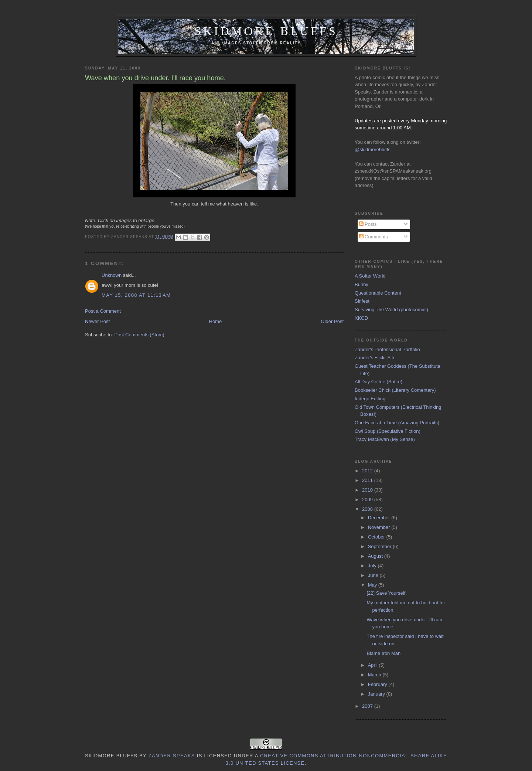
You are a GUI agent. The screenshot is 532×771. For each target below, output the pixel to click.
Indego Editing (370, 399)
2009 (368, 500)
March (375, 675)
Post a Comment (103, 311)
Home (216, 321)
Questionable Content (378, 293)
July (373, 566)
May (373, 585)
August (376, 556)
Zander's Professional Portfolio (387, 349)
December (380, 518)
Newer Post (97, 321)
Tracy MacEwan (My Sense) (385, 439)
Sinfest (362, 301)
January (377, 694)
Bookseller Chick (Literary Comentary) (395, 390)
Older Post (332, 321)
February (378, 684)
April (374, 665)
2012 (368, 471)
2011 (368, 480)
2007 (368, 706)
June (374, 575)
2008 (368, 509)
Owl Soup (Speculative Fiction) (388, 431)
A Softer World (370, 276)
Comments (374, 237)
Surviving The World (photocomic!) (391, 310)
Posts (368, 224)
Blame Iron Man (383, 653)
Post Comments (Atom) (139, 335)
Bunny (362, 284)
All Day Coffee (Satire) (378, 382)
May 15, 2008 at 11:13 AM (136, 295)
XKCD (361, 318)
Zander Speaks (172, 756)
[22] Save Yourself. (386, 593)
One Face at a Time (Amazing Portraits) (397, 423)
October (377, 537)
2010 (368, 490)
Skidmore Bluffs (266, 31)
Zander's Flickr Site (375, 358)
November (380, 527)
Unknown (112, 275)
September (380, 546)
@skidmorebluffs (373, 150)
